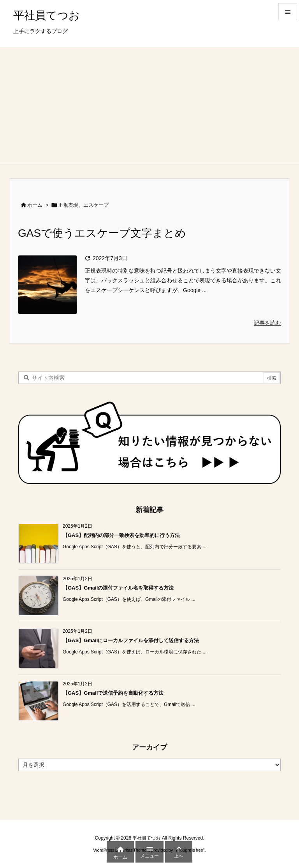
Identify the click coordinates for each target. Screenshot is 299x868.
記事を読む (267, 323)
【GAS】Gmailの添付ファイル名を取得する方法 (118, 588)
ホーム (35, 205)
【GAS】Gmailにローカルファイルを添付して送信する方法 (131, 640)
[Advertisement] (149, 106)
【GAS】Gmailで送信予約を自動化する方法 (113, 693)
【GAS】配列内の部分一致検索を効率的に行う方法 (121, 535)
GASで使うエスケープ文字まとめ (102, 233)
